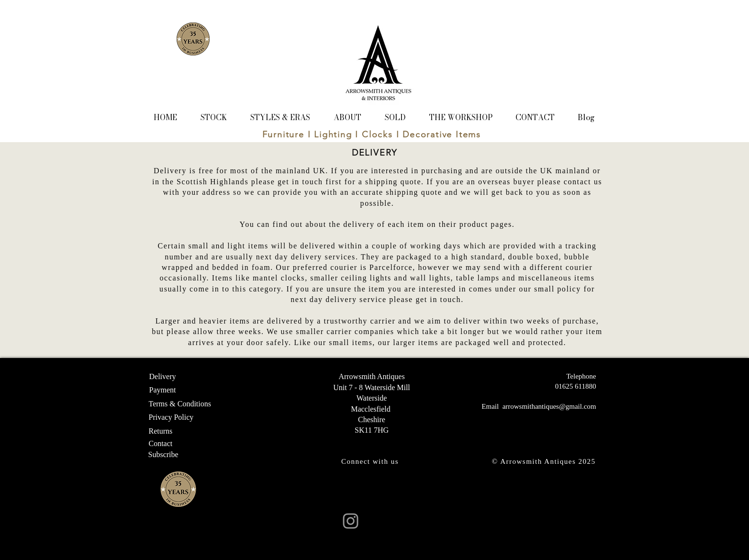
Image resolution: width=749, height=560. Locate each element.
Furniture (283, 134)
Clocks (377, 134)
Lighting (333, 134)
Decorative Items (442, 134)
